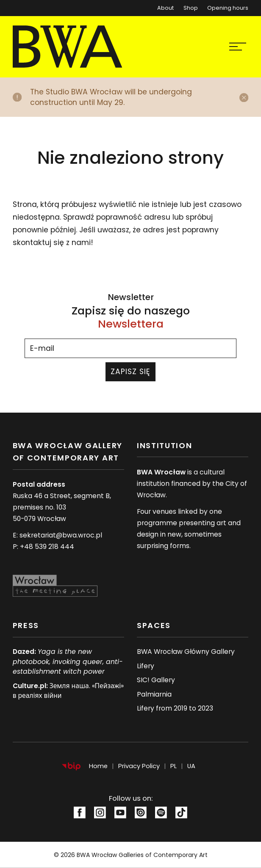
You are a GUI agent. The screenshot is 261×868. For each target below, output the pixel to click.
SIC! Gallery (156, 680)
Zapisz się (131, 372)
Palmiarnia (154, 694)
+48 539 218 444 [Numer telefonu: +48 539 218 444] (47, 547)
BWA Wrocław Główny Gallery (186, 652)
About (165, 8)
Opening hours (228, 8)
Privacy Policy (139, 766)
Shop (191, 8)
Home (98, 766)
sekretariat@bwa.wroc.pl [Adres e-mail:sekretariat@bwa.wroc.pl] (61, 535)
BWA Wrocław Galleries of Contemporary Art (142, 855)
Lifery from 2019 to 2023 (175, 708)
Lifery (146, 666)
